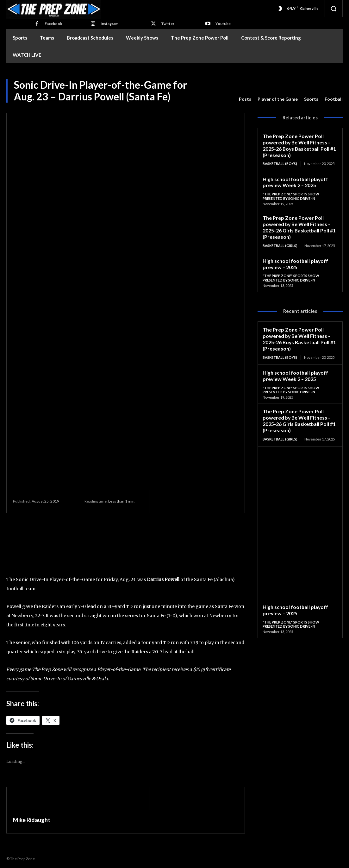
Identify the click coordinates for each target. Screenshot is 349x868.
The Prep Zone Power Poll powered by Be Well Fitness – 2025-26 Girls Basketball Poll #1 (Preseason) (298, 224)
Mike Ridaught (32, 820)
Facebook (53, 24)
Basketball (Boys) (280, 162)
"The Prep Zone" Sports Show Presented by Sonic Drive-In (291, 194)
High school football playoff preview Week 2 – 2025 (294, 180)
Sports (311, 99)
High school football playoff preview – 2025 (294, 260)
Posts (245, 99)
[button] (333, 9)
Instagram (109, 24)
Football (334, 99)
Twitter (168, 24)
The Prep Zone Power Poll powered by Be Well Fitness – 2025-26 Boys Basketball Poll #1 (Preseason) (298, 145)
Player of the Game (278, 99)
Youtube (223, 24)
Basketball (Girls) (280, 242)
